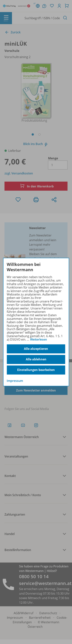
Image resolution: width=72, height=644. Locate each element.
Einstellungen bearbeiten (36, 370)
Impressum (15, 381)
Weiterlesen (39, 339)
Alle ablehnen (36, 359)
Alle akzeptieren (36, 349)
